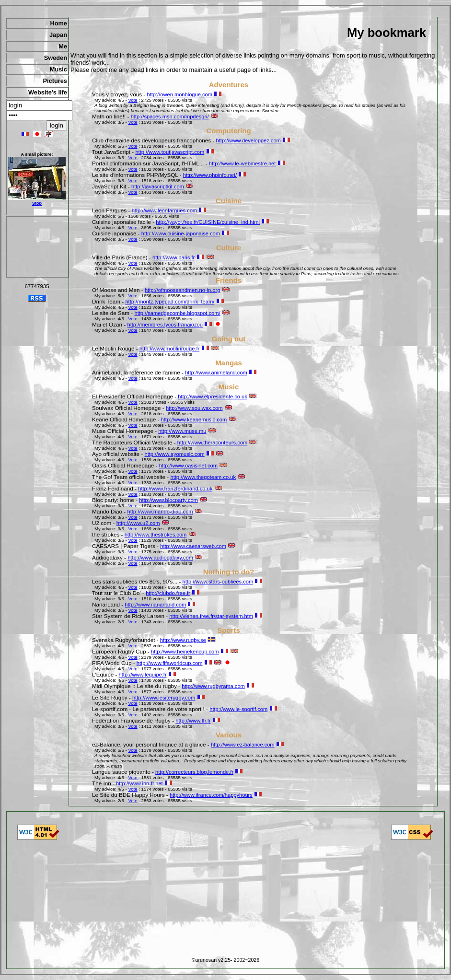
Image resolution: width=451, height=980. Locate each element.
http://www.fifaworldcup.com (170, 663)
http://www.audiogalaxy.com (160, 558)
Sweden (56, 58)
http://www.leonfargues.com (164, 210)
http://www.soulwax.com (194, 408)
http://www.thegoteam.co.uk (203, 477)
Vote (133, 100)
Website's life (48, 92)
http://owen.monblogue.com (179, 94)
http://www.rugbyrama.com (213, 686)
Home (58, 23)
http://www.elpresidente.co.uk (213, 397)
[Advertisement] (37, 247)
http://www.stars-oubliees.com (218, 582)
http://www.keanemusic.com (194, 420)
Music (58, 69)
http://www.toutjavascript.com (170, 152)
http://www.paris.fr (173, 257)
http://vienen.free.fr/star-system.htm (211, 616)
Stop (37, 203)
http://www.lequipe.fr (143, 675)
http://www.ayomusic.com (175, 454)
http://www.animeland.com (216, 373)
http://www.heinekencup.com (185, 652)
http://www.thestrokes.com (156, 535)
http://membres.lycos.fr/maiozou (165, 325)
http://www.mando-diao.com (160, 512)
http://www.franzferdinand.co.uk (175, 489)
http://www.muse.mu (182, 431)
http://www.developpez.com (249, 140)
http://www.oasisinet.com (188, 466)
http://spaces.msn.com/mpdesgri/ (170, 117)
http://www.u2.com (138, 523)
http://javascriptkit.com (158, 187)
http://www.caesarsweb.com (193, 546)
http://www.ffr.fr (193, 721)
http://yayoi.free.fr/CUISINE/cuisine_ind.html (208, 222)
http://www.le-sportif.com (238, 709)
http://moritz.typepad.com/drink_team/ (170, 302)
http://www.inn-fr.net (139, 783)
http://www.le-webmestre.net (243, 163)
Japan (58, 35)
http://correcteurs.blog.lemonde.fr (194, 772)
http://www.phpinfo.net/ (210, 175)
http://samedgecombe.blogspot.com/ (177, 313)
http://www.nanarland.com (155, 605)
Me (63, 46)
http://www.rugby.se (183, 640)
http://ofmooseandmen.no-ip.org (182, 290)
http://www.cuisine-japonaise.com (181, 233)
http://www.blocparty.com (168, 500)
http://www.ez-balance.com (243, 745)
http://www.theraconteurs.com (212, 443)
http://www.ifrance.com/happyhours (211, 795)
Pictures (55, 81)
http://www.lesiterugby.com (164, 698)
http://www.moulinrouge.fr (169, 349)
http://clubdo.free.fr (168, 593)
